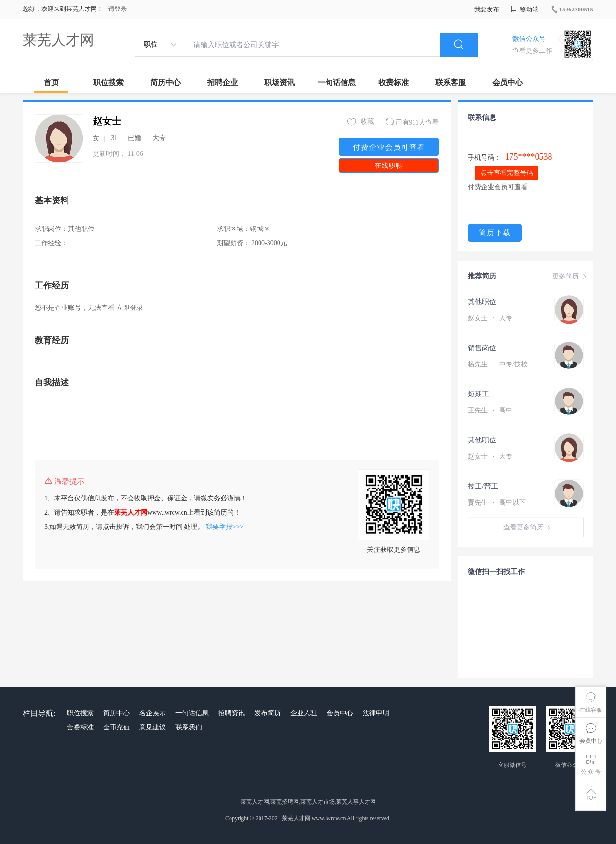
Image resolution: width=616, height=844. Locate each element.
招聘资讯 (231, 713)
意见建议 (153, 727)
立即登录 (130, 308)
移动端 (525, 9)
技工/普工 (483, 486)
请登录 (118, 9)
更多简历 (570, 277)
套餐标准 (80, 727)
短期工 (478, 394)
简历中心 (165, 82)
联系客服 (451, 82)
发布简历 (268, 713)
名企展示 (153, 713)
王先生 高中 (490, 410)
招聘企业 (222, 82)
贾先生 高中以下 (497, 503)
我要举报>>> (225, 527)
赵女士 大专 (490, 318)
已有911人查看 (412, 122)
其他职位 (482, 302)
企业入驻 (304, 713)
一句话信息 (337, 82)
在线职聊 (389, 166)
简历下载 (495, 233)
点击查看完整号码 (507, 173)
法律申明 (376, 713)
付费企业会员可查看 (389, 147)
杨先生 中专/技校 (498, 364)
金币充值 (116, 727)
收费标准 (394, 82)
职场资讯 (279, 82)
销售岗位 (482, 348)
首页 (51, 82)
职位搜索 (108, 82)
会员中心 (508, 82)
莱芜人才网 (58, 40)
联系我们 (189, 727)
